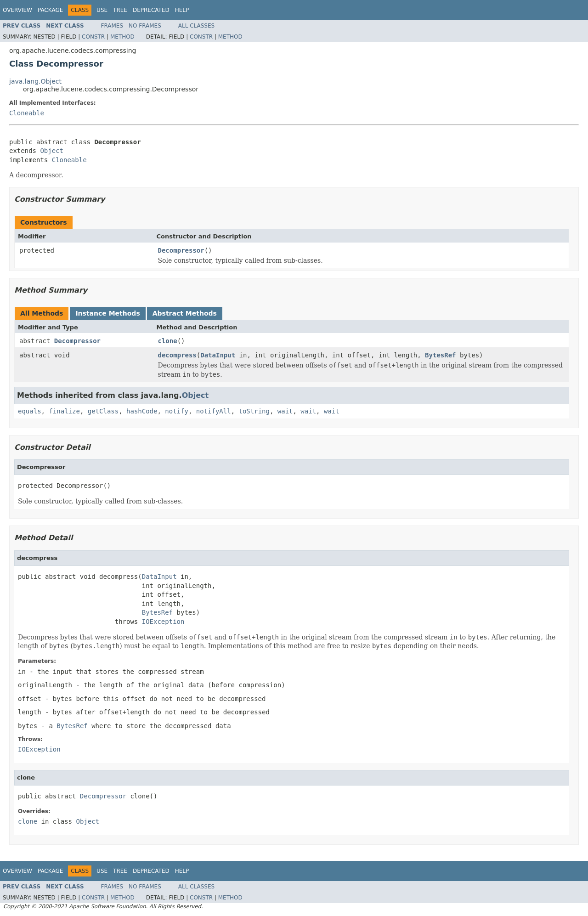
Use (102, 10)
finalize (64, 411)
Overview (17, 10)
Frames (112, 26)
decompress (177, 355)
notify (177, 411)
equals (30, 411)
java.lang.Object (35, 81)
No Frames (145, 26)
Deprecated (151, 10)
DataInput (218, 355)
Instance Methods (107, 313)
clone (168, 341)
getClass (103, 411)
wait (285, 411)
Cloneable (27, 113)
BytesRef (440, 355)
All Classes (196, 26)
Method (122, 37)
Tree (120, 10)
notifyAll (214, 411)
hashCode (142, 411)
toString (254, 411)
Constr (93, 37)
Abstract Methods (185, 313)
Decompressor (181, 250)
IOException (163, 622)
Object (52, 151)
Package (50, 10)
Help (182, 10)
